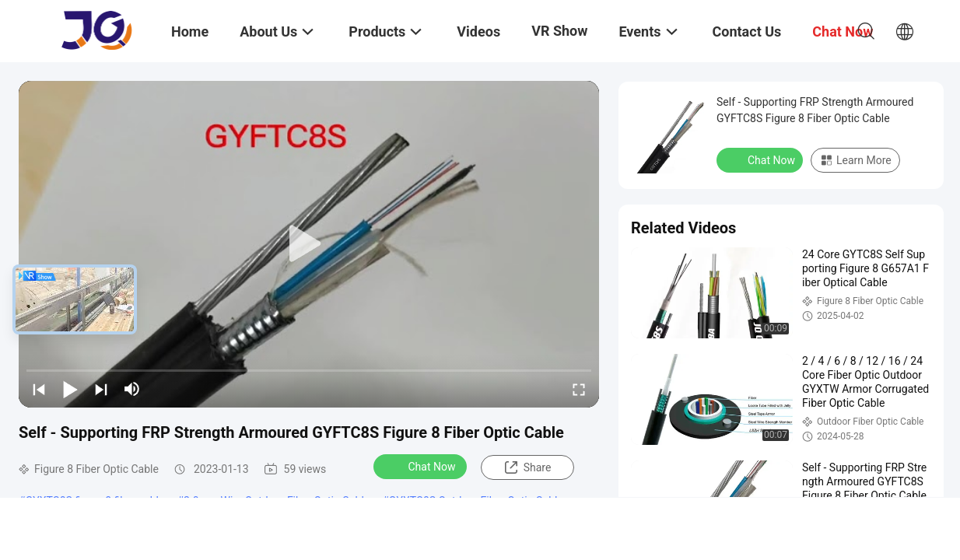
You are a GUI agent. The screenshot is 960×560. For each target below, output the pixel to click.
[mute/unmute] (132, 389)
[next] (101, 389)
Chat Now (422, 466)
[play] (309, 244)
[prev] (39, 389)
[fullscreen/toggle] (579, 389)
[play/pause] (70, 389)
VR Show (559, 31)
